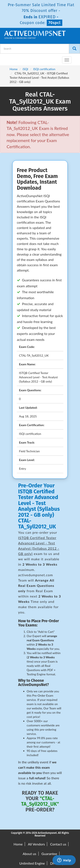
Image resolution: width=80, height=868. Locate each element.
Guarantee (49, 854)
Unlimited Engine (32, 863)
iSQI (25, 69)
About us (29, 854)
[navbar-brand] (9, 58)
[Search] (74, 49)
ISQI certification (44, 69)
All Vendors (36, 844)
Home (14, 69)
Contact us (58, 844)
